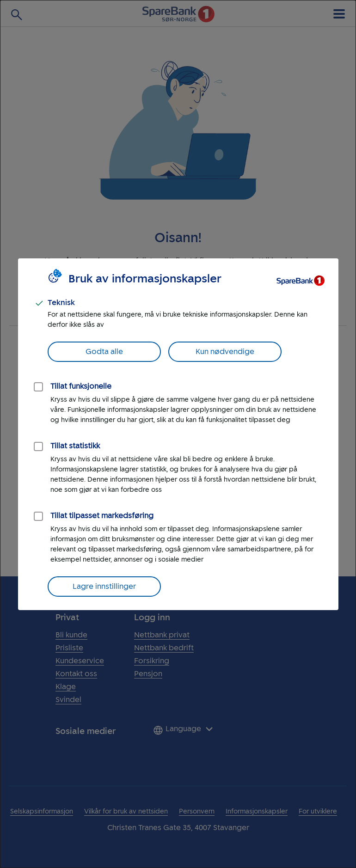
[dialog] (178, 434)
